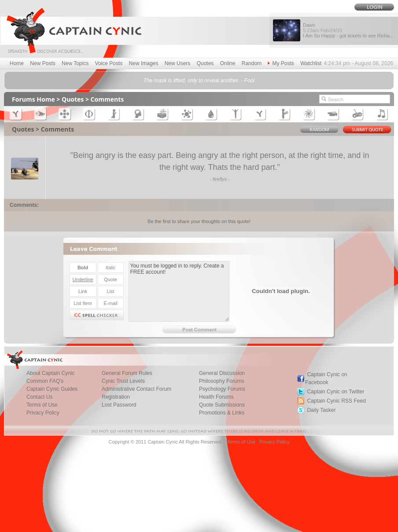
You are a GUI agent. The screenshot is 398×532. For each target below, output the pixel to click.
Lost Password (119, 405)
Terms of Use (42, 405)
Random (252, 63)
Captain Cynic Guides (52, 389)
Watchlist (311, 63)
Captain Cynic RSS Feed (336, 401)
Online (228, 63)
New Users (178, 63)
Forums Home (33, 99)
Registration (116, 397)
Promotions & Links (222, 413)
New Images (144, 63)
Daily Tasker (321, 410)
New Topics (75, 63)
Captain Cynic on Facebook (326, 378)
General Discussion (222, 373)
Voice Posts (109, 63)
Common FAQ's (45, 381)
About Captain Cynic (50, 373)
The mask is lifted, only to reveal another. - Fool (199, 81)
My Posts (281, 63)
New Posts (42, 63)
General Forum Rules (127, 373)
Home (17, 63)
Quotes (205, 63)
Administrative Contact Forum (136, 389)
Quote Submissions (222, 405)
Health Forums (216, 397)
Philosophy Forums (222, 381)
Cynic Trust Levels (123, 381)
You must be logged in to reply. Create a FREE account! (179, 291)
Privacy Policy (43, 413)
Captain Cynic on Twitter (335, 392)
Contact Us (39, 397)
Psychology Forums (222, 389)
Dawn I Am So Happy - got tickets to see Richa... (348, 30)
